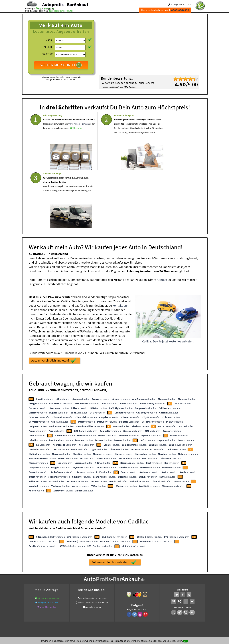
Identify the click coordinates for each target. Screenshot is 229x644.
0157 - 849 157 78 (46, 9)
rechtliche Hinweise (112, 614)
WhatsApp (48, 145)
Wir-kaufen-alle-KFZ (161, 582)
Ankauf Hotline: (85, 543)
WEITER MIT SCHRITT (61, 65)
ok (185, 641)
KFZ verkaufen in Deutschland (40, 579)
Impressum (128, 614)
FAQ (137, 614)
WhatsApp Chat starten (48, 539)
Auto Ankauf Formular (59, 136)
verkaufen (45, 340)
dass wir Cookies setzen (170, 641)
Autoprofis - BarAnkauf (65, 4)
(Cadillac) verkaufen (50, 477)
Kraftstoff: (47, 54)
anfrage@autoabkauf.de (62, 11)
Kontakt (162, 220)
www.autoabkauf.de (177, 579)
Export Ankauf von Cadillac (138, 582)
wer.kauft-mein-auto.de (66, 579)
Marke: (49, 40)
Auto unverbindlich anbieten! (54, 301)
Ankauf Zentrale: (87, 539)
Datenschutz (96, 614)
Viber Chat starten (48, 548)
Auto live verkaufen (87, 579)
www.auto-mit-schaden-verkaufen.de (114, 579)
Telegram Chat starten (48, 543)
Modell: (48, 47)
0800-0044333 (101, 539)
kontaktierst (121, 246)
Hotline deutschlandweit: (165, 10)
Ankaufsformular (93, 548)
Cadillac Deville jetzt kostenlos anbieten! (168, 282)
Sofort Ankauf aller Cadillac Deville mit (107, 582)
